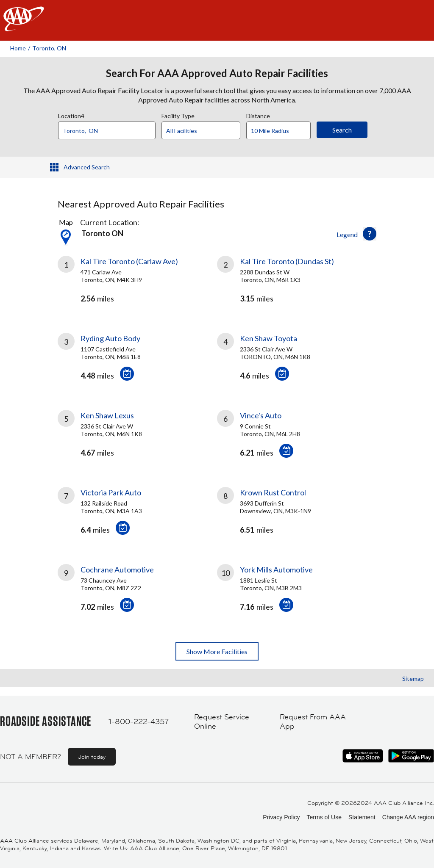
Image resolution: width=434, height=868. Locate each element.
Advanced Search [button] (87, 167)
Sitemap (413, 679)
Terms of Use (324, 817)
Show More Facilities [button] (217, 651)
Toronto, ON (49, 48)
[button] (370, 234)
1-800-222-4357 (139, 721)
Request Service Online (222, 722)
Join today (92, 757)
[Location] (107, 130)
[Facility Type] (208, 131)
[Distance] (282, 131)
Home (18, 48)
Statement (362, 817)
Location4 (71, 115)
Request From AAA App (313, 722)
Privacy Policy (281, 817)
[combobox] (110, 128)
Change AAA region (408, 817)
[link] (137, 284)
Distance (258, 115)
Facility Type (178, 115)
